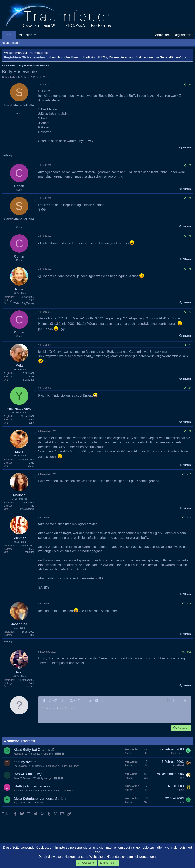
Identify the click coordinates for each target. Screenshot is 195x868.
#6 (190, 312)
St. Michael (29, 380)
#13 (189, 652)
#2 (190, 165)
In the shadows (27, 509)
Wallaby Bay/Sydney (24, 303)
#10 (189, 474)
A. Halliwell (178, 765)
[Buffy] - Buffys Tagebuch (34, 786)
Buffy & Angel (45, 778)
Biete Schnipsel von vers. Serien (40, 799)
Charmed (48, 754)
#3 (190, 198)
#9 (190, 431)
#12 (189, 604)
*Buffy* (180, 790)
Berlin (31, 423)
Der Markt (39, 803)
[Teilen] (185, 85)
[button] (35, 35)
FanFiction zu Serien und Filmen (63, 766)
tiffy (182, 778)
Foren (9, 35)
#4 (190, 236)
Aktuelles (25, 35)
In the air (30, 466)
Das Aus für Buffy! (28, 774)
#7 (190, 345)
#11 (189, 518)
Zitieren (187, 148)
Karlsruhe (29, 552)
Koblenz (30, 686)
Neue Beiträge (11, 43)
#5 (190, 269)
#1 (190, 85)
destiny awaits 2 (26, 762)
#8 (190, 388)
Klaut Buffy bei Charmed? (34, 750)
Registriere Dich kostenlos (24, 57)
